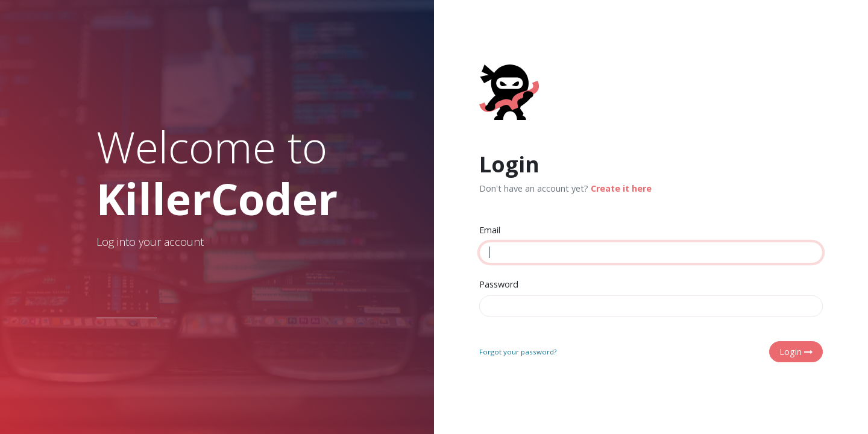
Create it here (621, 188)
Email (490, 230)
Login (796, 352)
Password (499, 284)
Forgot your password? (518, 352)
